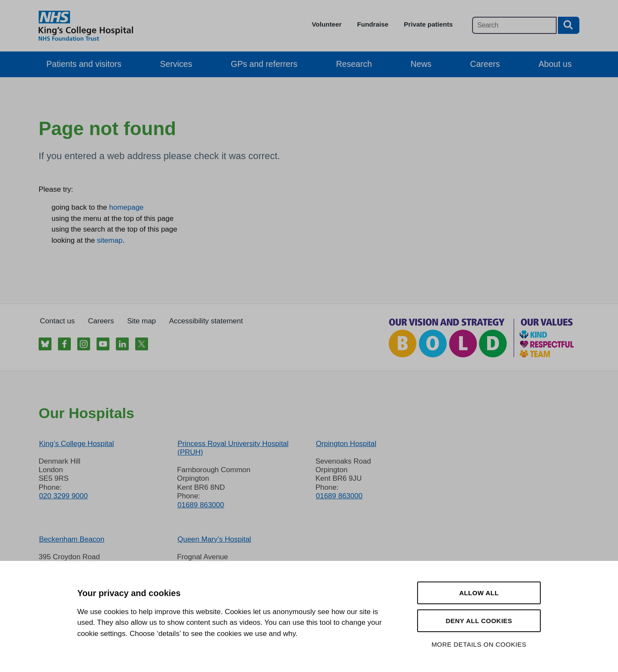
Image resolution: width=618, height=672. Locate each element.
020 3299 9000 (63, 496)
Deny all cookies (479, 621)
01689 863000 (201, 505)
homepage (126, 207)
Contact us (57, 321)
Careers (485, 64)
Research (354, 64)
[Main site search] (514, 25)
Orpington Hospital (346, 444)
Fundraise (373, 24)
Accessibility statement (206, 321)
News (421, 64)
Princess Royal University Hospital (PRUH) (233, 448)
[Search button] (569, 25)
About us (555, 64)
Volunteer (327, 24)
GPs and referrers (264, 64)
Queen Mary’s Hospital (214, 539)
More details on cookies (479, 644)
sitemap (110, 240)
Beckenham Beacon (72, 539)
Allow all (479, 593)
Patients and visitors (84, 64)
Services (176, 64)
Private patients (428, 24)
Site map (141, 321)
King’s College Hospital (77, 444)
